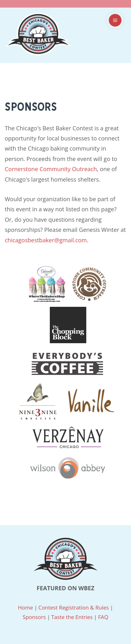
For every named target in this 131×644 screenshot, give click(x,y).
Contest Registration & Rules (74, 607)
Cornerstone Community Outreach (51, 169)
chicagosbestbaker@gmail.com (46, 240)
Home (25, 607)
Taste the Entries (72, 617)
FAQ (103, 617)
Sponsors (34, 617)
